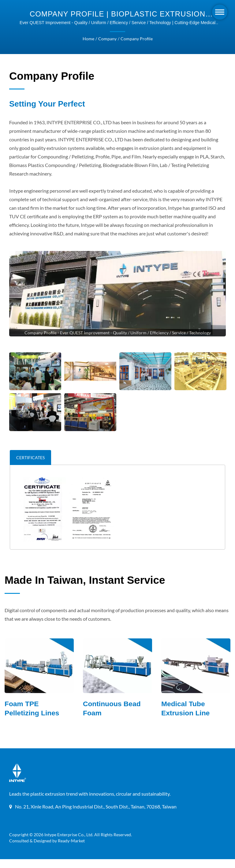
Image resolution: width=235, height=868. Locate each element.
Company (107, 39)
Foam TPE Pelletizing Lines (32, 717)
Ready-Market (72, 850)
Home (89, 39)
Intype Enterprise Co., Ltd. (69, 844)
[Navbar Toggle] (220, 12)
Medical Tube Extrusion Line (186, 717)
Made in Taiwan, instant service (85, 588)
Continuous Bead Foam (112, 717)
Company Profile (136, 39)
